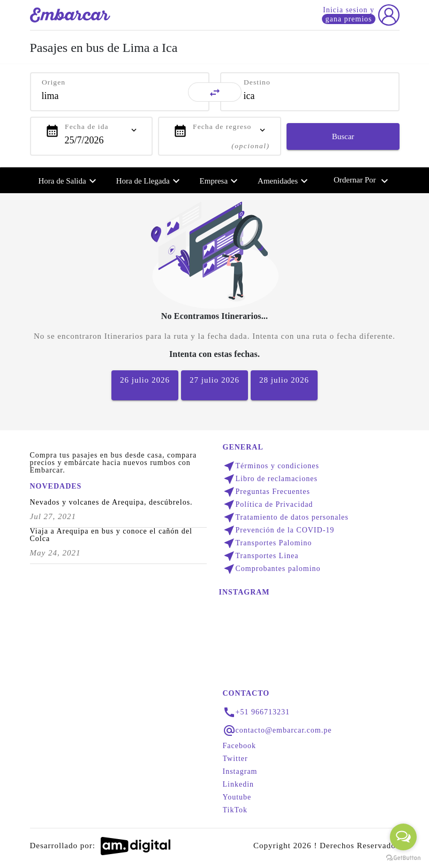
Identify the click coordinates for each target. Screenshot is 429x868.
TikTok (235, 810)
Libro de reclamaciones (270, 479)
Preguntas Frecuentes (266, 492)
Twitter (235, 759)
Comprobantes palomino (272, 569)
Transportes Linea (261, 556)
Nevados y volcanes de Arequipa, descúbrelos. (111, 502)
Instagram (240, 772)
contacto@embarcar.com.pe (284, 730)
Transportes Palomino (268, 543)
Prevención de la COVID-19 (279, 530)
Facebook (239, 746)
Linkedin (239, 785)
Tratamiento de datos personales (286, 517)
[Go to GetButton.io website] (403, 857)
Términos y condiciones (271, 466)
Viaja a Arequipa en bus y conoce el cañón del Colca (111, 535)
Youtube (237, 797)
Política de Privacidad (268, 505)
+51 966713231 (263, 712)
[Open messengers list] (403, 837)
